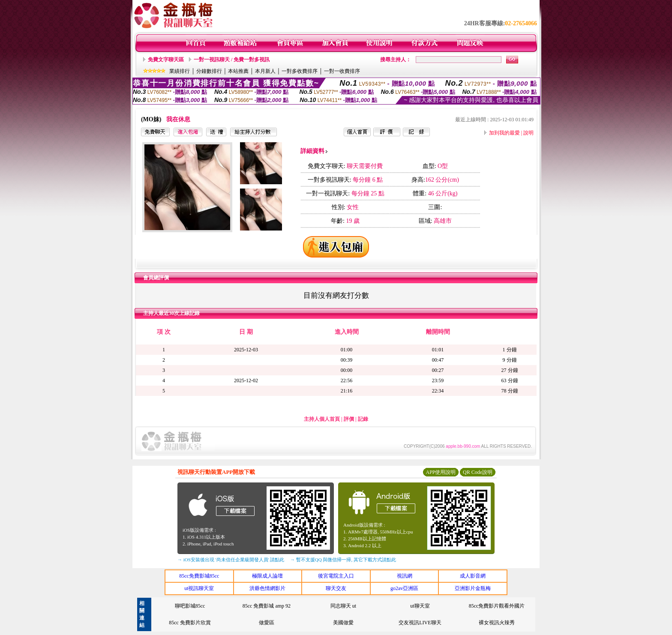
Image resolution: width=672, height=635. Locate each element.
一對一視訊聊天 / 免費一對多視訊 (232, 60)
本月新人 (265, 71)
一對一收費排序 (342, 71)
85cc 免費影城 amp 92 (267, 606)
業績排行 (180, 71)
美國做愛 (343, 623)
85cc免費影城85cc (199, 576)
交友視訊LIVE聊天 (420, 623)
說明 (528, 133)
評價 (349, 419)
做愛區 (267, 623)
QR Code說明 (478, 472)
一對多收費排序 (300, 71)
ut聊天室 (420, 606)
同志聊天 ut (343, 606)
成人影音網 (473, 576)
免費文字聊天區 (166, 60)
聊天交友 (336, 588)
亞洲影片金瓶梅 (473, 588)
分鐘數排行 (209, 71)
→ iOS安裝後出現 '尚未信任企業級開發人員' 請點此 (231, 560)
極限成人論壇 (267, 576)
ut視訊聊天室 (199, 588)
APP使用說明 (441, 472)
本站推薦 (238, 71)
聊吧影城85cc (190, 606)
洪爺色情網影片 (267, 588)
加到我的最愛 (504, 133)
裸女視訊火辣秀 (497, 623)
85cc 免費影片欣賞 (190, 623)
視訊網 (405, 576)
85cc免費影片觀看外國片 (497, 606)
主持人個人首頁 (322, 419)
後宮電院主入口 (336, 576)
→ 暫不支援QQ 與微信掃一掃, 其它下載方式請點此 (343, 560)
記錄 (363, 419)
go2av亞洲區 (404, 588)
